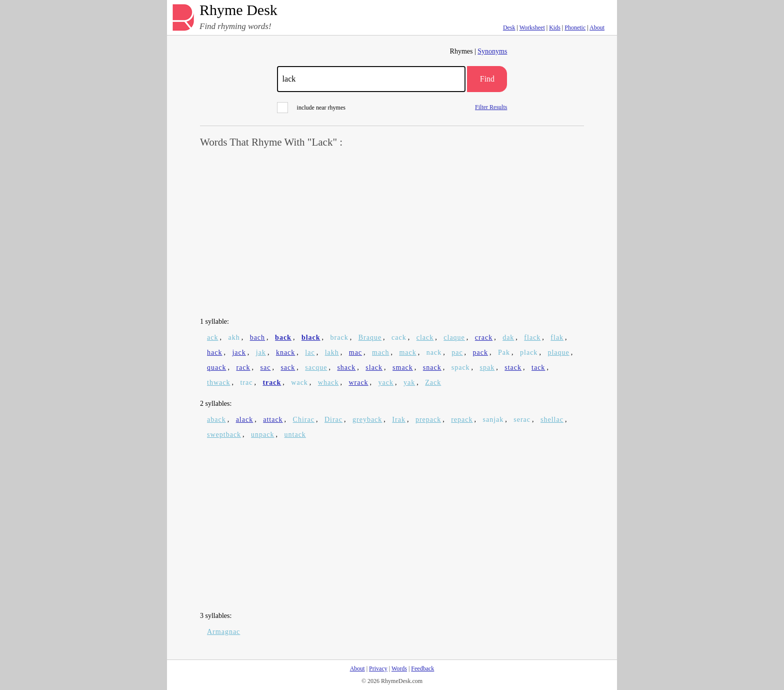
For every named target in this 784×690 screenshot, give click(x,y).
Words (399, 668)
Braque (370, 337)
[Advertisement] (392, 233)
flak (557, 337)
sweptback (224, 435)
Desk (509, 28)
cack (399, 337)
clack (425, 337)
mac (355, 353)
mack (407, 353)
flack (532, 337)
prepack (428, 420)
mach (380, 353)
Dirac (333, 420)
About (597, 28)
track (272, 383)
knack (285, 353)
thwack (218, 383)
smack (403, 368)
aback (216, 420)
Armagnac (223, 632)
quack (216, 368)
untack (295, 435)
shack (346, 368)
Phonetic (575, 28)
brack (339, 337)
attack (273, 420)
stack (513, 368)
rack (243, 368)
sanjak (493, 420)
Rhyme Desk (238, 10)
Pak (504, 353)
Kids (555, 28)
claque (454, 337)
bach (257, 337)
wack (299, 383)
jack (239, 353)
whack (328, 383)
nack (434, 353)
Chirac (304, 420)
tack (538, 368)
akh (234, 337)
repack (462, 420)
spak (487, 368)
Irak (399, 420)
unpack (262, 435)
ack (212, 337)
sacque (316, 368)
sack (288, 368)
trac (246, 383)
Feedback (422, 668)
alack (245, 420)
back (283, 337)
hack (214, 353)
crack (484, 337)
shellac (552, 420)
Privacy (378, 668)
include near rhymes (311, 108)
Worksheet (532, 28)
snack (432, 368)
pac (457, 353)
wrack (358, 383)
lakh (332, 353)
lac (310, 353)
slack (374, 368)
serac (522, 420)
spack (461, 368)
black (311, 337)
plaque (558, 353)
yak (409, 383)
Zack (433, 383)
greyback (367, 420)
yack (386, 383)
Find (487, 79)
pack (480, 353)
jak (261, 353)
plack (529, 353)
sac (266, 368)
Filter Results (491, 107)
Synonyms (492, 51)
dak (508, 337)
